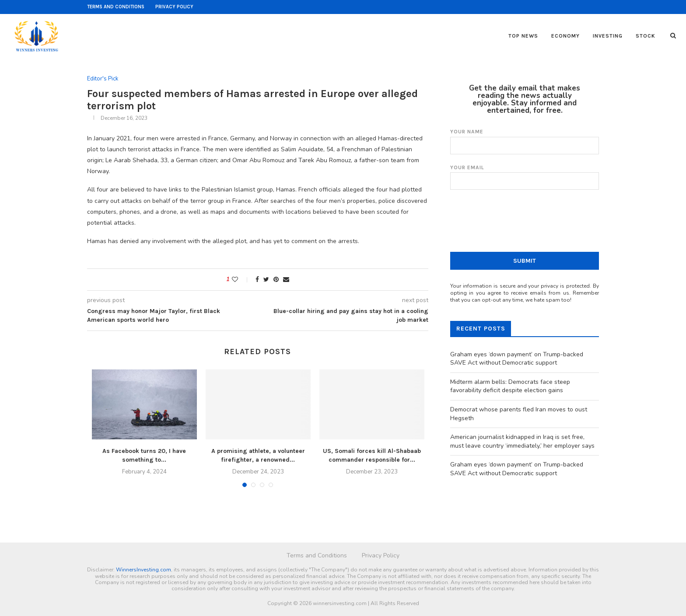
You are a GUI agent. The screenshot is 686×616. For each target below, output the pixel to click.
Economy (565, 36)
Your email (525, 177)
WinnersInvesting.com (143, 570)
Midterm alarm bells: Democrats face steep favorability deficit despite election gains (510, 386)
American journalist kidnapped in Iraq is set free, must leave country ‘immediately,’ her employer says (522, 441)
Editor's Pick (103, 79)
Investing (608, 36)
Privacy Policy (174, 7)
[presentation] (517, 226)
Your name (525, 141)
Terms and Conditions (116, 7)
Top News (523, 36)
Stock (646, 36)
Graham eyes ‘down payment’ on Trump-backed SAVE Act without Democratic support (517, 359)
